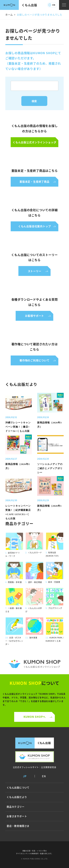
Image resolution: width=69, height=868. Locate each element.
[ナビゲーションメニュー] (64, 5)
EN (54, 5)
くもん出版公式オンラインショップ (35, 757)
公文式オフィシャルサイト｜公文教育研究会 (35, 767)
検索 (34, 101)
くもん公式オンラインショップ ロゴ (34, 664)
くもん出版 (29, 5)
